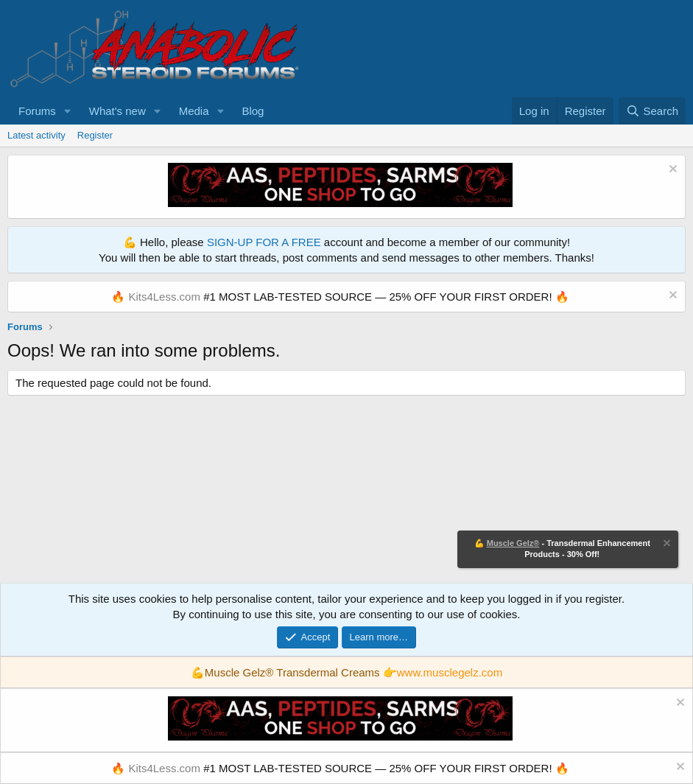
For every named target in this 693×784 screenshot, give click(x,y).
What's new (117, 111)
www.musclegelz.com (450, 672)
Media (194, 111)
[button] (68, 111)
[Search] (652, 111)
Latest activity (36, 135)
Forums (37, 111)
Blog (253, 111)
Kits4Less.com (164, 297)
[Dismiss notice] (671, 171)
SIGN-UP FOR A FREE (264, 242)
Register (95, 135)
